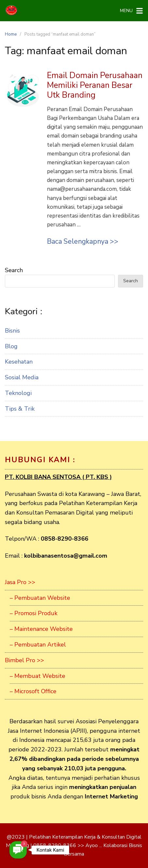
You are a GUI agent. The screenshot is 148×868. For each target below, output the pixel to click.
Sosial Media (22, 377)
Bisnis (12, 331)
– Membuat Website (37, 676)
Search (14, 270)
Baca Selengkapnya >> (83, 241)
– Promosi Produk (34, 613)
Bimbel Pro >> (24, 660)
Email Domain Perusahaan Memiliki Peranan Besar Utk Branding (95, 85)
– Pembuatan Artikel (38, 645)
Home (11, 34)
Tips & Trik (20, 409)
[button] (18, 850)
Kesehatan (19, 362)
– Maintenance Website (41, 629)
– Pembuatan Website (40, 598)
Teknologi (18, 393)
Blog (11, 346)
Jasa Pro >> (20, 582)
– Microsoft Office (33, 691)
